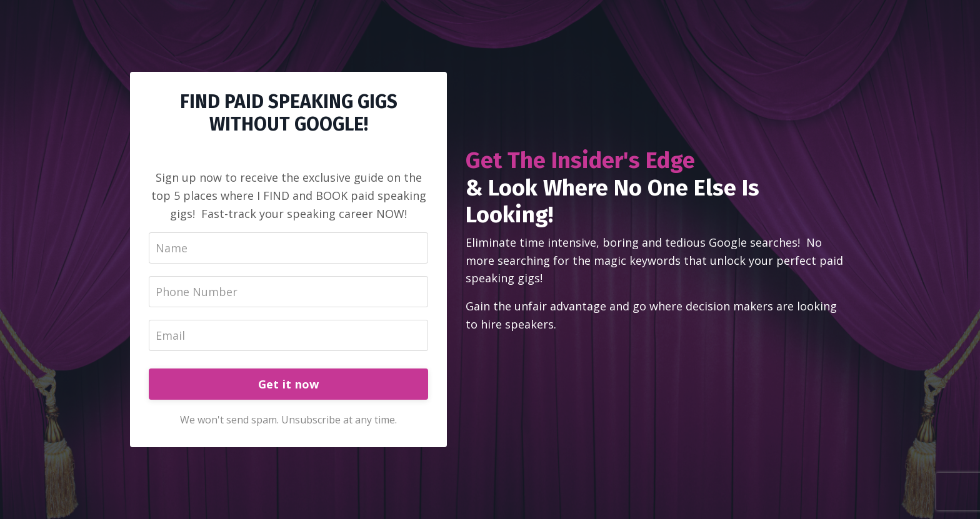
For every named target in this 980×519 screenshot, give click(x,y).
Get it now (289, 384)
